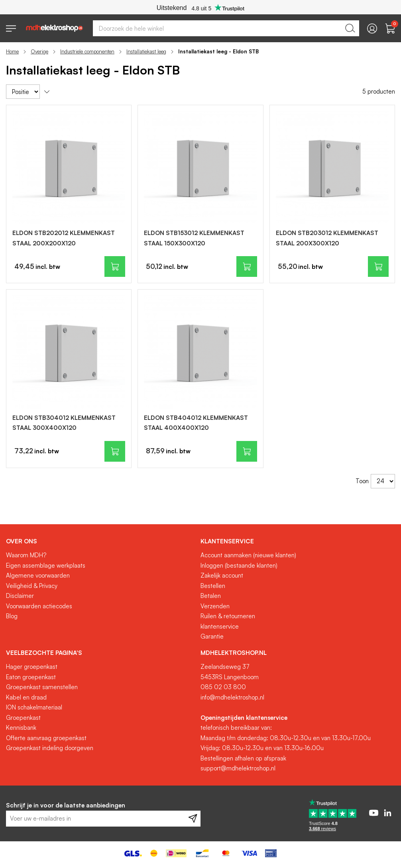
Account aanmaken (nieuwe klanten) (248, 555)
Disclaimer (20, 596)
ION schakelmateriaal (34, 707)
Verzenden (215, 606)
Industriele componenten (87, 51)
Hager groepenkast (32, 667)
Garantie (212, 636)
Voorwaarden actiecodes (39, 606)
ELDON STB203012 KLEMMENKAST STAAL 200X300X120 (327, 238)
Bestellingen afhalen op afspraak (243, 758)
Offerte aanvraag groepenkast (46, 738)
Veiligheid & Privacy (32, 586)
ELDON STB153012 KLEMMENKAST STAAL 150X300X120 (194, 238)
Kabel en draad (26, 697)
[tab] (100, 541)
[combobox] (226, 28)
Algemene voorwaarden (38, 575)
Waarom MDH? (26, 555)
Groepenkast (23, 718)
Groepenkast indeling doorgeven (50, 748)
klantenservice (220, 626)
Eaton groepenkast (31, 677)
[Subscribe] (193, 819)
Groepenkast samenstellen (42, 687)
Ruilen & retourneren (228, 616)
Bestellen (213, 586)
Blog (12, 616)
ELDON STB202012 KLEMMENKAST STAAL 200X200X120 (64, 238)
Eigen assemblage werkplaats (46, 565)
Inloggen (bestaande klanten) (239, 565)
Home (12, 51)
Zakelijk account (222, 575)
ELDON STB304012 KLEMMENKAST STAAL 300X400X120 (64, 423)
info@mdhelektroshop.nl (232, 697)
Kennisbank (21, 728)
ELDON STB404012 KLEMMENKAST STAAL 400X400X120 (196, 423)
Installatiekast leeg (146, 51)
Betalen (211, 596)
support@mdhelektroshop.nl (238, 768)
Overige (39, 51)
